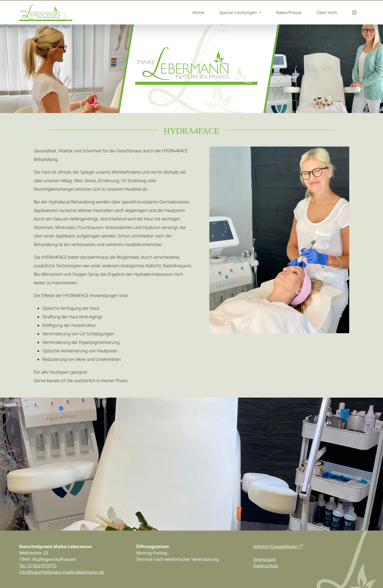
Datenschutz (266, 566)
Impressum (265, 559)
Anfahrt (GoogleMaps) (278, 547)
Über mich (327, 12)
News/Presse (289, 12)
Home (198, 12)
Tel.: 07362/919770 (38, 566)
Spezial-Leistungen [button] (238, 12)
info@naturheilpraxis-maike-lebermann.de (62, 572)
